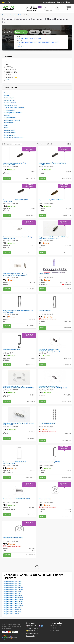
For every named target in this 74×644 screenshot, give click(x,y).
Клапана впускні (9, 98)
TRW (8, 80)
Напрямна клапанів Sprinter (13, 611)
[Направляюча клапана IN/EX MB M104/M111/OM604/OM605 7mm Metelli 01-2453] (19, 379)
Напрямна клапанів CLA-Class (13, 589)
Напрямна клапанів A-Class (12, 583)
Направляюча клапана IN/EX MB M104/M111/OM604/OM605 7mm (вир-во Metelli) (19, 388)
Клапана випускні (9, 100)
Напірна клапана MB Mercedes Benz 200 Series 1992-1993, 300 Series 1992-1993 (53, 238)
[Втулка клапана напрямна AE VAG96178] (55, 416)
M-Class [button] (46, 32)
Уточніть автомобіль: (8, 32)
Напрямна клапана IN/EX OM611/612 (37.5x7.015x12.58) (15, 164)
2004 (35, 42)
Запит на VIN (30, 638)
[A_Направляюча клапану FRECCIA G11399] (55, 455)
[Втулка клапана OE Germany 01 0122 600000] (55, 265)
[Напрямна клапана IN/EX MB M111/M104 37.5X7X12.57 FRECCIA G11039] (19, 191)
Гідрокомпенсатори (10, 105)
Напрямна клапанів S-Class (12, 609)
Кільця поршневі (9, 93)
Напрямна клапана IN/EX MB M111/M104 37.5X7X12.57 (16, 201)
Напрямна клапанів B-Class (12, 585)
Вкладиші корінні (9, 130)
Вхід (68, 2)
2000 (18, 42)
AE (6, 62)
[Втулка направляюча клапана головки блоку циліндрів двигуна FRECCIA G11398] (19, 228)
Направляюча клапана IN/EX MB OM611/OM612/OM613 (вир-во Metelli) (15, 275)
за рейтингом (17, 144)
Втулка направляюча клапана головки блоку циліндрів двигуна (18, 238)
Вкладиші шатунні (10, 133)
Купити (7, 178)
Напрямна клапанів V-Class (12, 613)
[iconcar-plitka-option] (68, 144)
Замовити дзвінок (32, 635)
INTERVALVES (10, 69)
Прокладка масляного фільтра (14, 138)
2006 (44, 42)
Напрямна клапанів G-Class (13, 595)
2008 (52, 42)
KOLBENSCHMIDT (11, 72)
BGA (7, 64)
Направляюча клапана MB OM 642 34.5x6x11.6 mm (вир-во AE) (18, 312)
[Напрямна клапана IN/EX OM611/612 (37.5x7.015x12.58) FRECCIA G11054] (19, 154)
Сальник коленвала (10, 118)
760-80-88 (32, 9)
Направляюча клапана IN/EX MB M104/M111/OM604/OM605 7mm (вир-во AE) (53, 388)
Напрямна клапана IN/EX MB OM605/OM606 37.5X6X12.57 (53, 164)
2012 (27, 38)
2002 (27, 42)
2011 (22, 38)
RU (9, 2)
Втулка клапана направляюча (13, 539)
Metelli (8, 75)
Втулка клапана (44, 274)
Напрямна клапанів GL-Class (13, 597)
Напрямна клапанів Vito (11, 615)
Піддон (6, 125)
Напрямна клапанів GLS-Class (13, 607)
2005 (40, 42)
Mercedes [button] (34, 32)
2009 (57, 42)
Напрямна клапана (45, 311)
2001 (23, 42)
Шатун (6, 128)
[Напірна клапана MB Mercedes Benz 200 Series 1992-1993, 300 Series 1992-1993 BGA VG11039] (55, 228)
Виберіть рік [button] (21, 32)
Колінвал (7, 115)
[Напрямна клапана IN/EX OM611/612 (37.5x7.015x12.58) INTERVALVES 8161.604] (19, 455)
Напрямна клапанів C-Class (12, 587)
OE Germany (10, 77)
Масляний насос (9, 123)
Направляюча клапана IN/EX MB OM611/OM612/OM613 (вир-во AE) (49, 351)
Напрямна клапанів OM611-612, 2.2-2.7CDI (17, 500)
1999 (23, 46)
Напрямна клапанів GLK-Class (13, 605)
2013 (31, 38)
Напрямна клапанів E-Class (12, 593)
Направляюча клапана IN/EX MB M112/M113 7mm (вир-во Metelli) (19, 425)
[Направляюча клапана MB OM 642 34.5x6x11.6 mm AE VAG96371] (19, 302)
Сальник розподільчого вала (13, 113)
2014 (35, 38)
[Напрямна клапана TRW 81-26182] (55, 492)
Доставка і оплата (49, 2)
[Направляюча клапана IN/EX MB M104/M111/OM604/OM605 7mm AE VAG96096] (55, 379)
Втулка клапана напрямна (12, 350)
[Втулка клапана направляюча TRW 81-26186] (19, 531)
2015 (40, 38)
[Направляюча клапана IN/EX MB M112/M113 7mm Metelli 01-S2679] (19, 416)
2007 (48, 42)
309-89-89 (32, 10)
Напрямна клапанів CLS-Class (13, 591)
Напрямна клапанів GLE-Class (13, 603)
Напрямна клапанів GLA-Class (13, 599)
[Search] (57, 8)
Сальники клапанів (10, 103)
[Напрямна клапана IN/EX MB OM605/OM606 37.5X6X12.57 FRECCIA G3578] (55, 154)
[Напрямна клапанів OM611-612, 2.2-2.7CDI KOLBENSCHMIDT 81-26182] (19, 492)
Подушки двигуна (10, 135)
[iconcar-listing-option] (71, 144)
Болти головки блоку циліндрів (14, 108)
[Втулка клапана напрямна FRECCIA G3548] (19, 342)
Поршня (6, 95)
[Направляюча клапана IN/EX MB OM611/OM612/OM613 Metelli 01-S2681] (19, 265)
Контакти (60, 2)
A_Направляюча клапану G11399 (49, 463)
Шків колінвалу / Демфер (12, 120)
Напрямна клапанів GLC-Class (13, 601)
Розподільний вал (10, 110)
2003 (31, 42)
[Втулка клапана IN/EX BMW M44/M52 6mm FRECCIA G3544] (55, 191)
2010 (18, 38)
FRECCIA (8, 67)
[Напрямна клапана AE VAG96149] (55, 302)
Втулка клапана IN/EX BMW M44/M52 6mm (52, 200)
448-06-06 (32, 7)
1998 (18, 46)
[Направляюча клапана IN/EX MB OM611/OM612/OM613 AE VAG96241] (55, 342)
